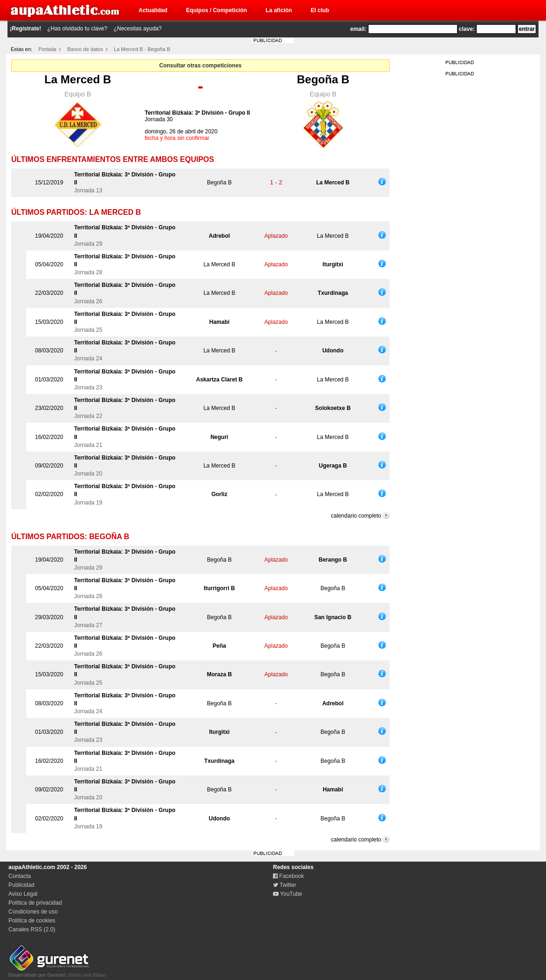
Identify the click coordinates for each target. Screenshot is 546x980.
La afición (279, 10)
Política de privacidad (35, 903)
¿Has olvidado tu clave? (77, 29)
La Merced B (78, 79)
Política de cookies (32, 921)
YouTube (288, 894)
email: (358, 29)
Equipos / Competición (216, 10)
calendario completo (356, 516)
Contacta (20, 876)
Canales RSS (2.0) (32, 929)
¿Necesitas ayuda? (137, 29)
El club (320, 10)
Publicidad (21, 885)
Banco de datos (85, 49)
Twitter (284, 885)
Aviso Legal (23, 894)
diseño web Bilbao (57, 973)
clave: (467, 29)
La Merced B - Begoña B (142, 49)
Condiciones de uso (33, 912)
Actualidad (153, 10)
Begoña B (323, 79)
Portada (48, 49)
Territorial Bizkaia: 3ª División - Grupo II (197, 113)
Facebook (288, 876)
